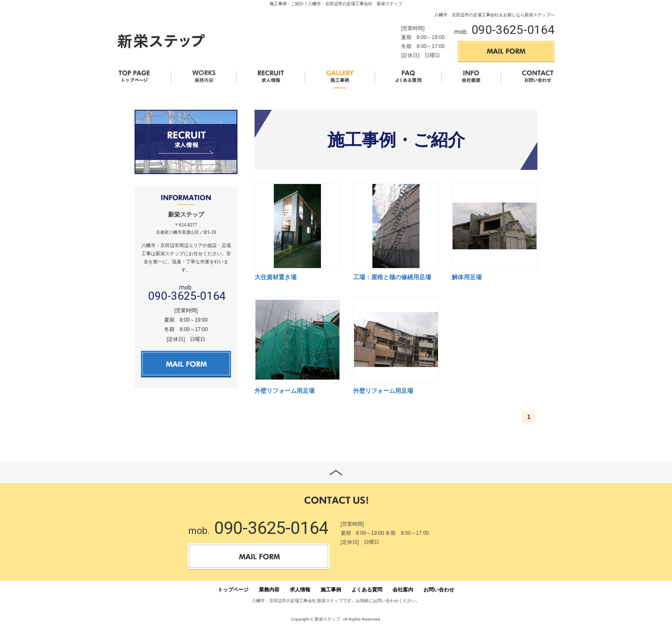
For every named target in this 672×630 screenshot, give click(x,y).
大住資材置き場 (276, 277)
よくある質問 (367, 590)
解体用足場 (467, 277)
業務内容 (269, 590)
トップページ (233, 590)
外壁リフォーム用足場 (285, 391)
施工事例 (331, 590)
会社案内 (403, 590)
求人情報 (300, 590)
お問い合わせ (439, 590)
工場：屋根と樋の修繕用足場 (392, 277)
